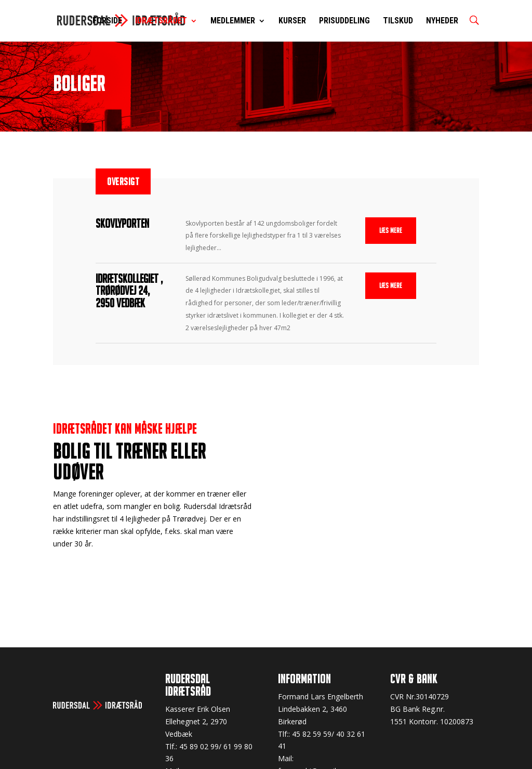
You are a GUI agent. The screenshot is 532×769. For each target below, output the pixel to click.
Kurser (292, 21)
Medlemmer (233, 21)
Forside (107, 21)
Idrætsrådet (161, 21)
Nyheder (442, 21)
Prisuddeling (344, 21)
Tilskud (398, 21)
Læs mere (391, 230)
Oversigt (123, 181)
